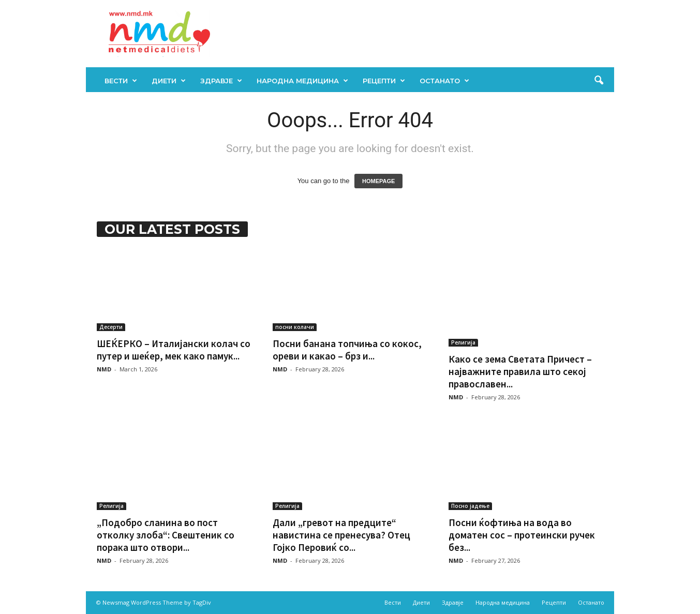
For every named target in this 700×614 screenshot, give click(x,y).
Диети (169, 81)
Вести (121, 81)
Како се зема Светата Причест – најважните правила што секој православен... (520, 371)
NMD (104, 369)
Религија (463, 342)
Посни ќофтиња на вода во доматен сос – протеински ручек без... (522, 535)
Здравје (221, 81)
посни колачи (295, 327)
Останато (444, 81)
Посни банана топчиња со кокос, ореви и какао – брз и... (347, 350)
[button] (599, 81)
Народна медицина (302, 81)
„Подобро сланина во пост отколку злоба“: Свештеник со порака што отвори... (166, 535)
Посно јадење (470, 506)
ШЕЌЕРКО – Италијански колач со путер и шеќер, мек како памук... (174, 350)
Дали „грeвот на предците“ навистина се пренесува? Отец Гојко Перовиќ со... (341, 535)
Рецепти (384, 81)
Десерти (111, 327)
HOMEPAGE (378, 181)
